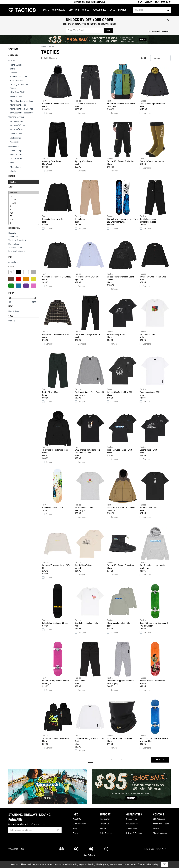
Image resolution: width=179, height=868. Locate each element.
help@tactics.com (161, 824)
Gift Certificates (17, 158)
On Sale (12, 321)
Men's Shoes (15, 167)
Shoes (86, 10)
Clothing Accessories (19, 84)
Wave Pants (90, 663)
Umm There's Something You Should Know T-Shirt (90, 434)
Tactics (22, 10)
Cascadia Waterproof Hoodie (155, 86)
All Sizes (24, 193)
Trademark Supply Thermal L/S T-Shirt (90, 722)
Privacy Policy (161, 849)
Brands (122, 10)
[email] (35, 830)
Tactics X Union (15, 248)
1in (24, 196)
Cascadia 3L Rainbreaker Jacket (58, 86)
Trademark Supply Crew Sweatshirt (90, 375)
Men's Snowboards (18, 105)
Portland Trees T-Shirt (155, 490)
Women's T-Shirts (17, 125)
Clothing (74, 10)
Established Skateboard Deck (58, 604)
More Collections (17, 251)
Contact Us (104, 824)
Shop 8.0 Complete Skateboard (58, 663)
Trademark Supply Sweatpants (123, 663)
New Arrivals (14, 311)
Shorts (13, 88)
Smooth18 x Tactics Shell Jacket (123, 86)
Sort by (144, 58)
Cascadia (12, 233)
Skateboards (15, 138)
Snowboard (59, 10)
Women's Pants (17, 121)
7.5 (24, 216)
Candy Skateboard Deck (58, 489)
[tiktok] (76, 850)
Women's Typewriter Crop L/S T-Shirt (58, 549)
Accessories (99, 10)
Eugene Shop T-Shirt (155, 432)
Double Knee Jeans (155, 202)
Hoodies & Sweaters (19, 77)
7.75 (24, 220)
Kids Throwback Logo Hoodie (155, 548)
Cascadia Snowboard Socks (155, 142)
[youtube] (91, 850)
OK (164, 864)
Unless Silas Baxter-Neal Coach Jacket (123, 261)
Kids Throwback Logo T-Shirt (123, 432)
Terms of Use (149, 849)
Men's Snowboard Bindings (22, 109)
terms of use (137, 864)
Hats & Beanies (17, 81)
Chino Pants (90, 202)
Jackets (13, 73)
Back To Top (89, 855)
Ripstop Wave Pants (90, 144)
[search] (152, 10)
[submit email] (58, 829)
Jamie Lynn (13, 262)
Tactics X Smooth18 (17, 240)
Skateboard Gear (16, 133)
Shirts (13, 69)
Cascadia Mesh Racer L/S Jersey (58, 259)
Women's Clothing (16, 117)
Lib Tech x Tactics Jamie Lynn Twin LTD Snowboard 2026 (123, 201)
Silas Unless (14, 244)
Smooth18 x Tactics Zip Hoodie (58, 721)
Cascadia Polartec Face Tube (123, 721)
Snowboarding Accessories (22, 113)
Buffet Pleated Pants (58, 375)
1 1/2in (24, 203)
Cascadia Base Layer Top (58, 202)
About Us (77, 819)
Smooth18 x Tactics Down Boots (123, 548)
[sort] (160, 58)
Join (108, 30)
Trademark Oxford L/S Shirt (90, 259)
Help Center (105, 819)
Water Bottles (16, 154)
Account (148, 2)
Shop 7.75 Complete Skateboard (155, 721)
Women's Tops (16, 129)
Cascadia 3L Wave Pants (90, 86)
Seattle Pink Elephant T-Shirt (90, 606)
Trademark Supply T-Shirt (155, 375)
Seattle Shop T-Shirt (90, 548)
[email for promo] (85, 30)
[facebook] (106, 850)
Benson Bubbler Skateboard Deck (155, 663)
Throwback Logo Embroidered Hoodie (58, 434)
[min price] (12, 302)
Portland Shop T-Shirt (123, 317)
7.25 (24, 213)
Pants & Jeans (16, 65)
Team (75, 833)
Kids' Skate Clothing (19, 92)
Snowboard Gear (16, 97)
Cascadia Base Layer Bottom (90, 317)
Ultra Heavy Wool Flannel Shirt (155, 259)
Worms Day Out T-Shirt (90, 490)
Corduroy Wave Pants (58, 144)
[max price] (35, 302)
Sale (112, 10)
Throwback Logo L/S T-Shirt (123, 606)
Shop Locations (160, 833)
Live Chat (157, 829)
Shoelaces (14, 171)
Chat (140, 2)
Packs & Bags (16, 151)
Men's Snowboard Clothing (21, 101)
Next (160, 760)
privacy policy (152, 864)
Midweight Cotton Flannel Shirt (58, 317)
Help (157, 2)
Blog (75, 829)
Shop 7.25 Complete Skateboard (155, 606)
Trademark (13, 237)
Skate (46, 10)
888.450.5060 (159, 819)
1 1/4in (24, 199)
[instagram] (62, 850)
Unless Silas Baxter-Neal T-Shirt (123, 375)
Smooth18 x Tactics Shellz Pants (123, 144)
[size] (24, 208)
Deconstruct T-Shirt (155, 317)
